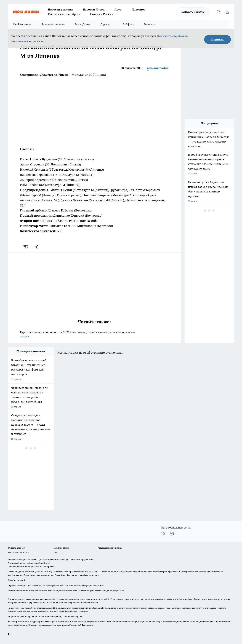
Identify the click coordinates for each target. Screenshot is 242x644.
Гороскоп (106, 24)
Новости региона (60, 9)
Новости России (102, 14)
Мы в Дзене (83, 24)
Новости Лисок (94, 9)
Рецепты (150, 24)
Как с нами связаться (18, 552)
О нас (55, 552)
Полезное (139, 9)
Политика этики (61, 548)
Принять (218, 39)
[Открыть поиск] (218, 12)
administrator (158, 68)
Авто (118, 9)
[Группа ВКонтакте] (163, 533)
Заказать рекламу (53, 24)
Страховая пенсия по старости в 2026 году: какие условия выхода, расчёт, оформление (94, 335)
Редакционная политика (110, 548)
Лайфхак (128, 24)
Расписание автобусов (64, 14)
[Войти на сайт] (227, 12)
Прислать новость (192, 12)
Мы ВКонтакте (22, 24)
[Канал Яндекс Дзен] (172, 533)
